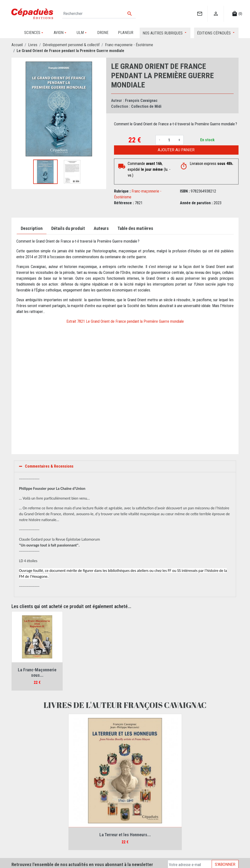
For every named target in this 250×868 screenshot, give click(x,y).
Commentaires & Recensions (49, 466)
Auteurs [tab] (101, 228)
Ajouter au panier (176, 150)
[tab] (125, 466)
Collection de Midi (146, 106)
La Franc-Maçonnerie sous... (37, 672)
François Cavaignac (141, 101)
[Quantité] (169, 140)
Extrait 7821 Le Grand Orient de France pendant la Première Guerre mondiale (125, 321)
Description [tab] (32, 228)
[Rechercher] (99, 14)
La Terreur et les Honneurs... (125, 835)
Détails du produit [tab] (68, 228)
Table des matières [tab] (135, 228)
